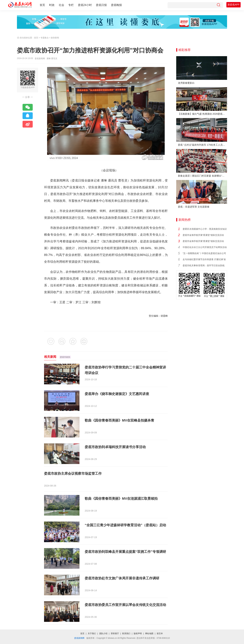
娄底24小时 (85, 5)
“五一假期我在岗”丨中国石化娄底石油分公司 (204, 253)
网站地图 (149, 634)
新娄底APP (233, 5)
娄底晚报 (116, 5)
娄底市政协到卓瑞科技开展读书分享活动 (115, 447)
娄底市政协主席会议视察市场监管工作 (73, 473)
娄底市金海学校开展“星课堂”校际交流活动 (203, 235)
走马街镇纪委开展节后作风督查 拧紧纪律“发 (204, 259)
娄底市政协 (58, 194)
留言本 (160, 634)
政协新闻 (55, 38)
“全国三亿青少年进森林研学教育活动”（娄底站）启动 (125, 525)
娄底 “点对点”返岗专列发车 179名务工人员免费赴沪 (202, 145)
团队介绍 (103, 634)
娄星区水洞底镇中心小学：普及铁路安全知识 (205, 229)
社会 (62, 5)
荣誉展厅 (115, 634)
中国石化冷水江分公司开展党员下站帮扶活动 (205, 247)
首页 (42, 5)
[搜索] (218, 5)
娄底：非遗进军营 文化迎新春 (194, 207)
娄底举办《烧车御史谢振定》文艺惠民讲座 (117, 394)
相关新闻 (50, 357)
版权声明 (138, 634)
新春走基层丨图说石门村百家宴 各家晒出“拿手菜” (202, 176)
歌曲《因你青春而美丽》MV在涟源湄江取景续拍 (121, 499)
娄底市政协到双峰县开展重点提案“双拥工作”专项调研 (125, 552)
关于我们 (92, 634)
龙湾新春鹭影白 (186, 83)
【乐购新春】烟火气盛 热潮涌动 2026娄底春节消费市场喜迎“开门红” (202, 114)
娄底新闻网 (40, 59)
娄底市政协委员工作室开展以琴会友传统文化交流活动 (125, 605)
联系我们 (126, 634)
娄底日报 (101, 5)
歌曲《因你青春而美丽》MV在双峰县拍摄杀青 (119, 420)
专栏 (71, 5)
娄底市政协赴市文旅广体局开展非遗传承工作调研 (122, 578)
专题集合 (45, 38)
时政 (52, 5)
